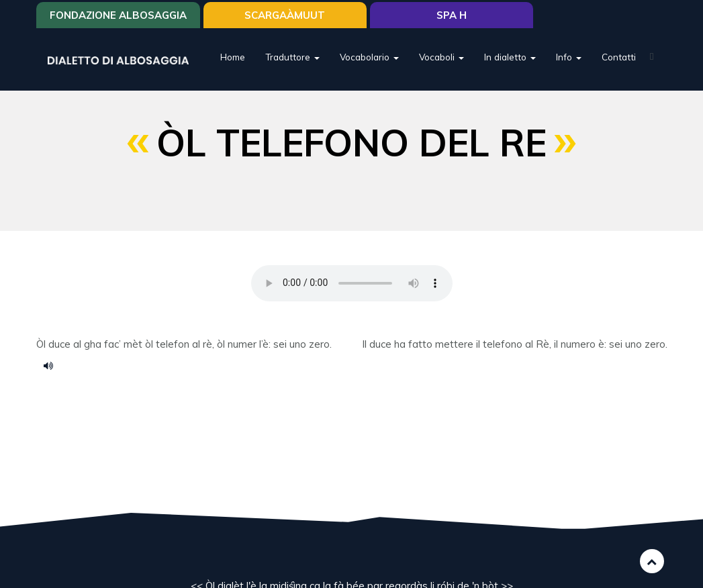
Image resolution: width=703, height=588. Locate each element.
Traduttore (292, 57)
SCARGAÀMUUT (285, 15)
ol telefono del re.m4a (53, 365)
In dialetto (510, 57)
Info (569, 57)
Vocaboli (441, 57)
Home (233, 57)
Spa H (452, 15)
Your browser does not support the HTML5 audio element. (352, 283)
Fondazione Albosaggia (118, 15)
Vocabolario (369, 57)
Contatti (619, 57)
